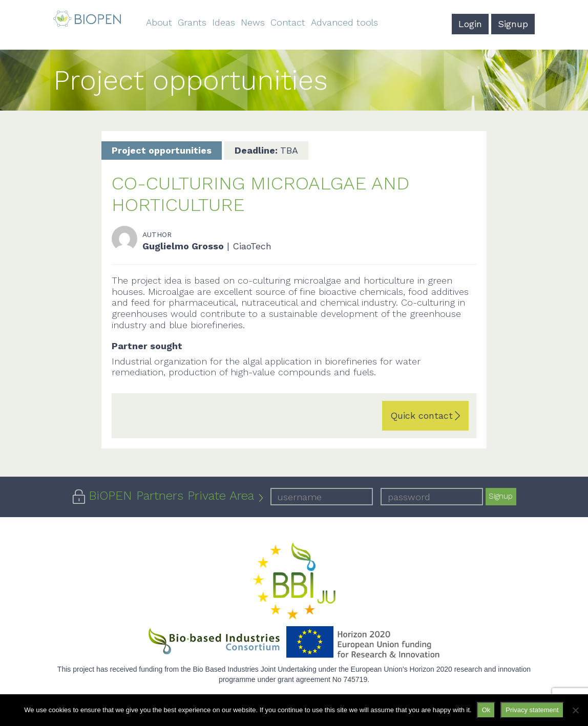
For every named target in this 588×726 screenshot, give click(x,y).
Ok (486, 710)
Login (470, 24)
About (159, 22)
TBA (266, 150)
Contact (288, 22)
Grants (192, 22)
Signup (513, 24)
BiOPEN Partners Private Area (171, 496)
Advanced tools (344, 22)
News (253, 22)
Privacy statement (532, 710)
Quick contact (422, 415)
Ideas (224, 22)
